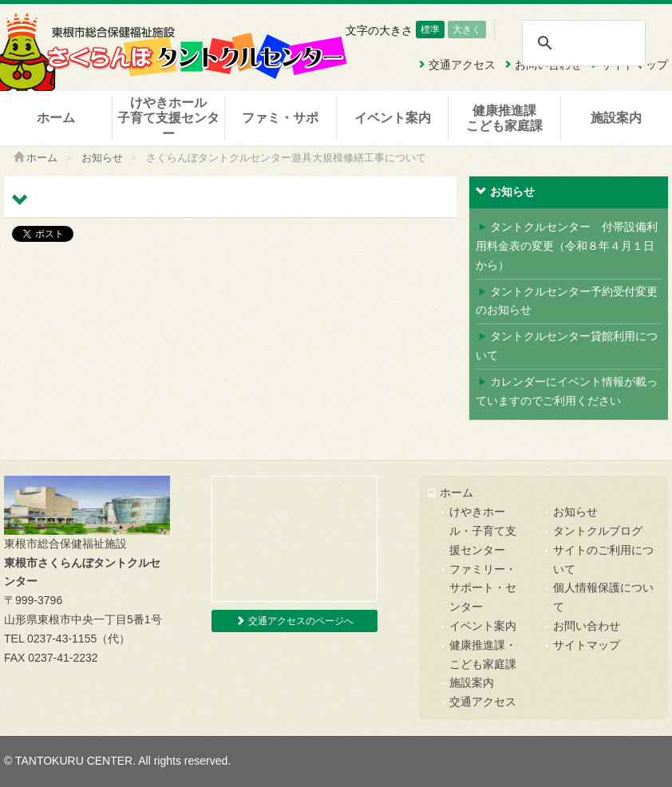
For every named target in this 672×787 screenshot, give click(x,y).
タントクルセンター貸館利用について (567, 346)
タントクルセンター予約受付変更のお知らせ (567, 301)
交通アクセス (483, 702)
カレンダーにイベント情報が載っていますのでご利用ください (567, 391)
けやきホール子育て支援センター (168, 118)
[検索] (583, 43)
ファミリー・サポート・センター (483, 588)
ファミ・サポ (280, 118)
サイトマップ (587, 645)
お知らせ (102, 158)
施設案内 (616, 118)
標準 (430, 30)
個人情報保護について (603, 597)
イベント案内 (393, 118)
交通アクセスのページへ (294, 621)
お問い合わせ (587, 626)
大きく (467, 30)
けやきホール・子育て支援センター (483, 531)
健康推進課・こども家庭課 (483, 655)
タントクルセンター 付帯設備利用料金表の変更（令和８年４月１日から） (567, 246)
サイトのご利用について (603, 560)
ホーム (56, 118)
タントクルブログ (598, 531)
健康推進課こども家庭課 (504, 118)
